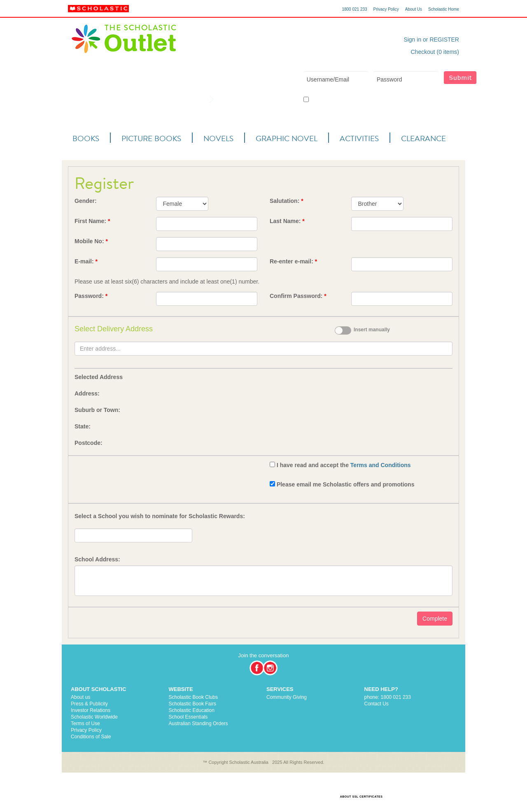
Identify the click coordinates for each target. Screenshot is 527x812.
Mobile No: (91, 241)
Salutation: (287, 201)
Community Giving (287, 697)
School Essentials (188, 717)
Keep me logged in (327, 100)
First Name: (92, 221)
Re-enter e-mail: (293, 261)
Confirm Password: (298, 296)
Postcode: (89, 443)
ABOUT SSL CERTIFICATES (361, 797)
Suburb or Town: (97, 410)
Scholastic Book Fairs (192, 704)
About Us (414, 9)
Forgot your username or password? (413, 100)
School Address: (97, 559)
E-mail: (86, 261)
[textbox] (263, 349)
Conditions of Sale (91, 737)
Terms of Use (85, 724)
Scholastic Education (192, 710)
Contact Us (377, 704)
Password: (91, 296)
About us (80, 697)
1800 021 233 (354, 9)
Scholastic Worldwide (94, 717)
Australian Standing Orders (198, 724)
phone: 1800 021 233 (388, 697)
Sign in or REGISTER (431, 40)
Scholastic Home (444, 9)
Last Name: (287, 221)
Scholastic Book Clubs (193, 697)
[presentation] (137, 476)
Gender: (86, 201)
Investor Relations (91, 710)
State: (83, 426)
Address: (87, 393)
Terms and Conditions (381, 465)
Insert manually (372, 330)
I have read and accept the (344, 465)
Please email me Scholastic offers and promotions (346, 484)
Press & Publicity (89, 704)
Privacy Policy (386, 9)
